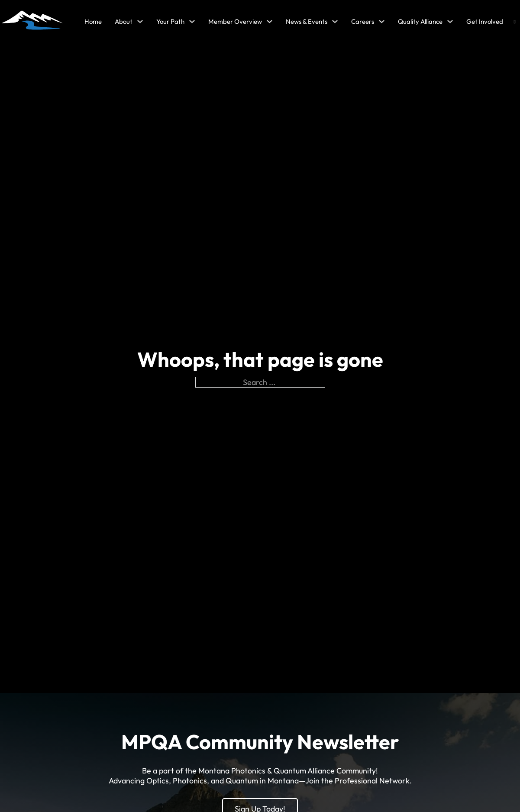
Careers (363, 21)
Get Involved (485, 21)
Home (93, 21)
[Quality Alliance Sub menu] (450, 21)
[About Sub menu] (140, 21)
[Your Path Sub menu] (192, 21)
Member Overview (235, 21)
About (124, 21)
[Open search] (515, 22)
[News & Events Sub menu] (335, 21)
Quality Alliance (420, 21)
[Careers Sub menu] (382, 21)
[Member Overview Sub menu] (270, 21)
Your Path (170, 21)
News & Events (307, 21)
